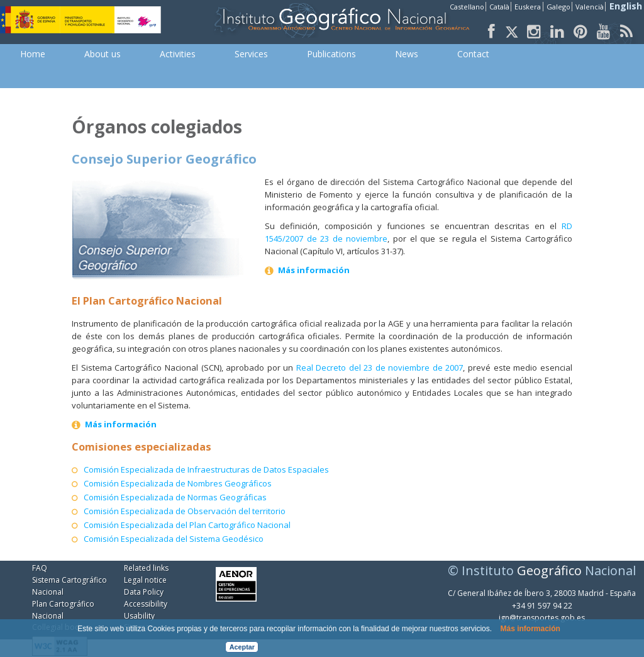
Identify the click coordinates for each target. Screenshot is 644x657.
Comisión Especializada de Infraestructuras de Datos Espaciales (206, 469)
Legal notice (145, 580)
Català (499, 7)
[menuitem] (33, 54)
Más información (530, 629)
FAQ (40, 568)
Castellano (467, 7)
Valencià (590, 7)
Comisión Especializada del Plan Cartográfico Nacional (187, 525)
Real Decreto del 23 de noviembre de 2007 (380, 368)
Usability (139, 616)
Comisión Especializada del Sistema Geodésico (174, 539)
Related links (146, 568)
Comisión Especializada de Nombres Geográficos (178, 483)
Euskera (528, 7)
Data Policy (144, 592)
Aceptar (242, 647)
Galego (558, 7)
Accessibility (146, 604)
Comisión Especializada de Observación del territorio (185, 511)
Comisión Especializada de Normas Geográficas (175, 497)
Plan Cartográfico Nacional (63, 610)
